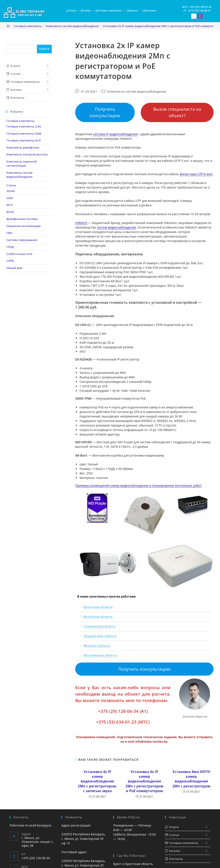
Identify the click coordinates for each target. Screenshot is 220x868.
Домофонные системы (22, 219)
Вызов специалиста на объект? (177, 112)
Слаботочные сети (19, 254)
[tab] (144, 607)
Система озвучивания (22, 240)
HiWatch (81, 223)
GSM (10, 198)
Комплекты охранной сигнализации (21, 164)
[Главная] (8, 26)
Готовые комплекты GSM (24, 133)
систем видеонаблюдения (116, 227)
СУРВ (10, 261)
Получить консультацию (105, 112)
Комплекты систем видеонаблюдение (137, 91)
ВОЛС (10, 212)
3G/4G (11, 191)
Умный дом (14, 268)
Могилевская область (100, 655)
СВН (9, 233)
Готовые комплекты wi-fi (24, 140)
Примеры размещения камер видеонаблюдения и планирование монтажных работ (138, 485)
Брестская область (98, 607)
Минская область (97, 646)
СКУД (10, 247)
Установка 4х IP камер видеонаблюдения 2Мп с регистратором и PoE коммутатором (144, 781)
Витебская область (98, 617)
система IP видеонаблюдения (115, 134)
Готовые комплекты (20, 121)
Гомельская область (99, 626)
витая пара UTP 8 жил (196, 174)
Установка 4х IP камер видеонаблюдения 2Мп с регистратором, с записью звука (97, 781)
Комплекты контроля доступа (27, 154)
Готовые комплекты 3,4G (24, 126)
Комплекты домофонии (23, 147)
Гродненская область (100, 636)
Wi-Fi (10, 205)
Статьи (11, 185)
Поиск (11, 42)
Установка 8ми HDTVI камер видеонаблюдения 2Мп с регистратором (191, 779)
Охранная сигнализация (24, 226)
